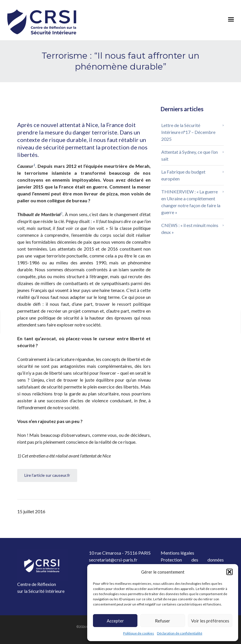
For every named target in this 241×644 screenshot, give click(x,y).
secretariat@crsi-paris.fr (113, 560)
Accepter (115, 621)
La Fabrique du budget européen (183, 175)
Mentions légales (177, 553)
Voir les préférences (210, 621)
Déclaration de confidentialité (180, 633)
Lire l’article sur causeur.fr (47, 475)
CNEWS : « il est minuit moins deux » (190, 229)
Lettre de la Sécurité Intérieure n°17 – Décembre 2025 (188, 132)
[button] (230, 572)
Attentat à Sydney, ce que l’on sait (190, 155)
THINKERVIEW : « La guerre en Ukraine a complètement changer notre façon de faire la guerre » (191, 202)
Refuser (163, 621)
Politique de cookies (139, 633)
